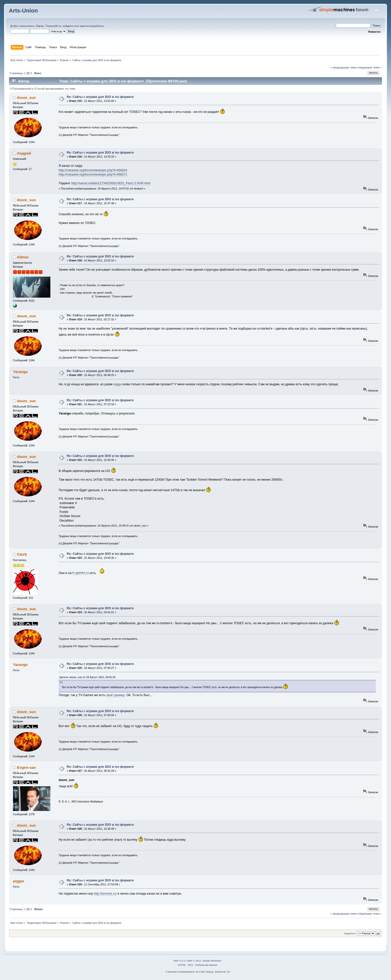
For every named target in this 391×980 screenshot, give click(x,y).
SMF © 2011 (194, 961)
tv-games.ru (81, 573)
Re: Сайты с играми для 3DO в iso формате (100, 97)
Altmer (23, 257)
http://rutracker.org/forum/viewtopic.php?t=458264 (93, 170)
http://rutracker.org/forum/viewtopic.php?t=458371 (93, 175)
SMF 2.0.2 (179, 961)
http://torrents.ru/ (105, 894)
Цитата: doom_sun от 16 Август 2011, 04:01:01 (87, 677)
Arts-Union (23, 11)
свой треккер (115, 695)
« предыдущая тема (343, 67)
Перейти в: (350, 933)
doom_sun (26, 98)
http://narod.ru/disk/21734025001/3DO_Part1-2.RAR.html (111, 183)
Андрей (24, 153)
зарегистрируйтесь (92, 26)
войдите (68, 26)
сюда (117, 384)
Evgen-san (26, 767)
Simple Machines (212, 961)
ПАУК (22, 554)
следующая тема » (369, 67)
